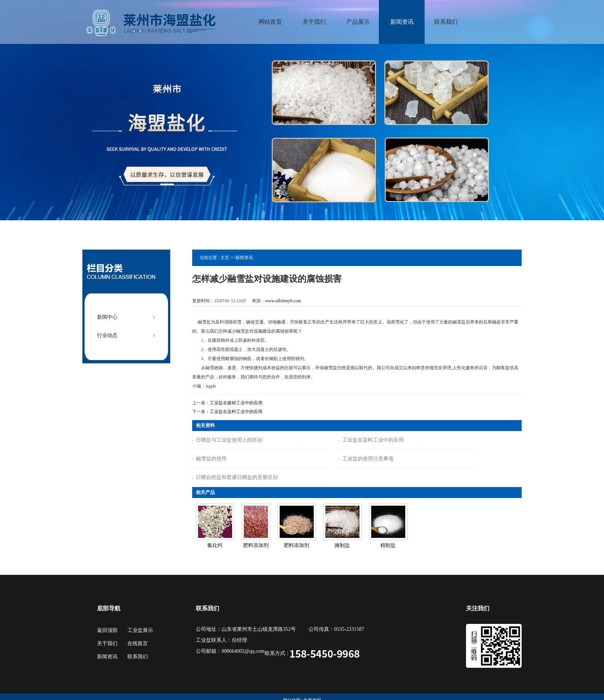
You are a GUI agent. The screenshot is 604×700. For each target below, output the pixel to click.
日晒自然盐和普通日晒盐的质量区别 (237, 477)
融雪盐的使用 (211, 459)
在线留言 (138, 643)
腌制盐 (342, 545)
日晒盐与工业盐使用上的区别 (229, 440)
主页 (225, 258)
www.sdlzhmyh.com (283, 301)
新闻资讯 (244, 258)
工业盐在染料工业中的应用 (236, 412)
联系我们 (138, 657)
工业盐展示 (140, 630)
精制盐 (388, 545)
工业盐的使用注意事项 (368, 459)
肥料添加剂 (256, 545)
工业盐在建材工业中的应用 (236, 403)
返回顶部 (107, 630)
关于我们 (107, 643)
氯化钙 (215, 545)
